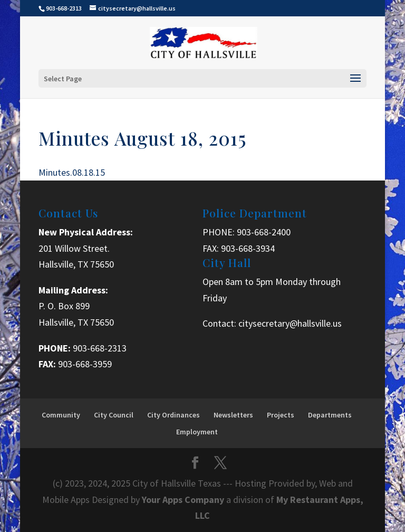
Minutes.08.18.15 (72, 172)
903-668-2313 (100, 348)
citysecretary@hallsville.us (290, 323)
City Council (114, 415)
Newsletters (233, 415)
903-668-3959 (85, 364)
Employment (197, 432)
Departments (330, 415)
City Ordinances (173, 415)
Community (61, 415)
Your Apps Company (184, 500)
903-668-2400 (264, 232)
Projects (281, 415)
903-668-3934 (248, 248)
